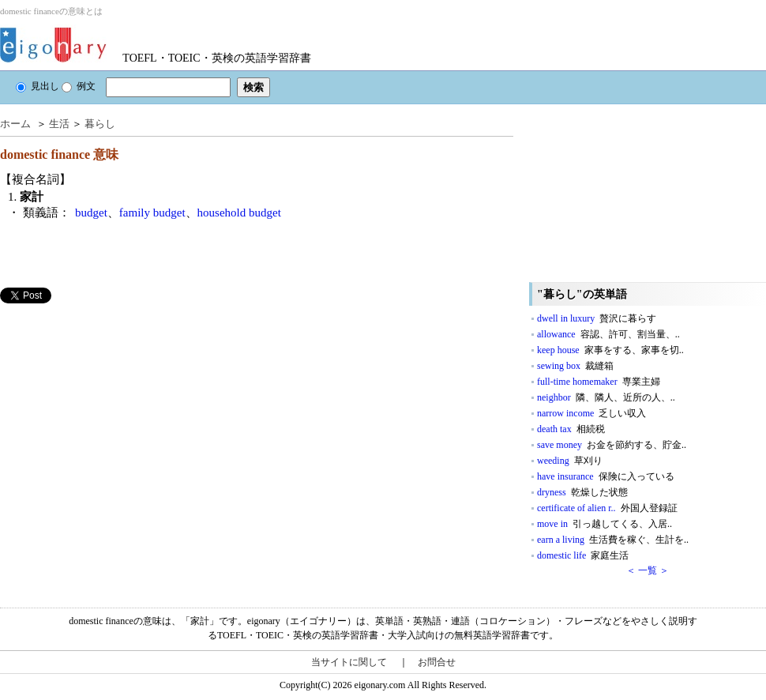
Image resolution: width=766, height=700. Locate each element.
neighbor (606, 397)
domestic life (583, 555)
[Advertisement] (118, 414)
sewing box (575, 366)
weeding (570, 461)
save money (612, 445)
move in (605, 524)
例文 (79, 86)
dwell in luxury (597, 318)
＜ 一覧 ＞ (648, 570)
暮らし (100, 124)
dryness (582, 492)
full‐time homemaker (599, 382)
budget (91, 213)
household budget (239, 213)
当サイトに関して (349, 662)
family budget (152, 213)
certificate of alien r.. (607, 508)
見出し (38, 86)
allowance (608, 334)
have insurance (606, 476)
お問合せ (437, 662)
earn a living (613, 540)
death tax (571, 429)
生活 (59, 124)
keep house (610, 350)
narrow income (591, 413)
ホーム (15, 124)
